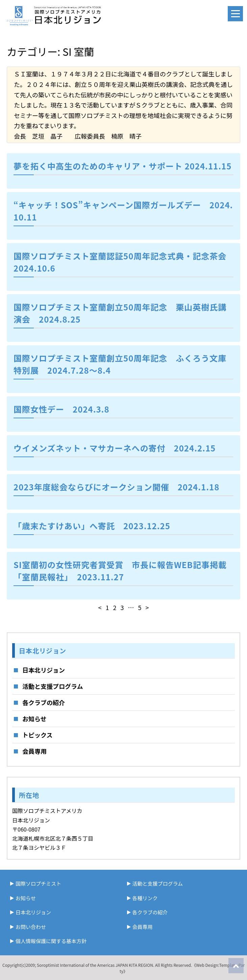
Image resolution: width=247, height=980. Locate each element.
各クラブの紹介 (44, 702)
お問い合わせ (31, 927)
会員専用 (34, 751)
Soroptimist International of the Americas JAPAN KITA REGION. (95, 965)
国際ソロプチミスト (38, 883)
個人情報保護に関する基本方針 (51, 941)
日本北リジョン (44, 670)
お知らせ (34, 719)
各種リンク (145, 898)
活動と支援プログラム (53, 686)
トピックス (37, 735)
